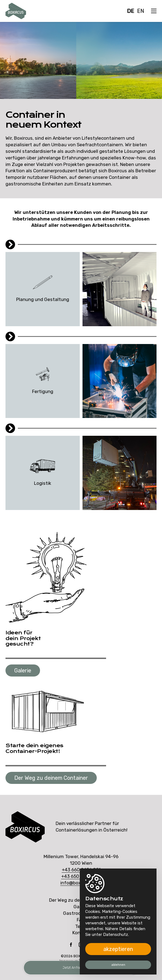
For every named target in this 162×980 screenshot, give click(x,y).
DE (131, 11)
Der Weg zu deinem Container (51, 778)
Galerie (23, 670)
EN (141, 11)
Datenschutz (116, 935)
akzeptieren (118, 949)
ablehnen (118, 965)
